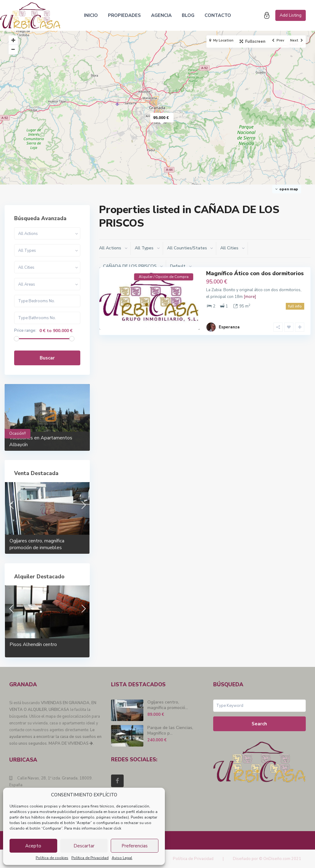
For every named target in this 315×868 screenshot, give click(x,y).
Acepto (33, 846)
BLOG (188, 15)
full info (295, 306)
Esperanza (229, 322)
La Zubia (170, 325)
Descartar (84, 846)
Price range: (25, 331)
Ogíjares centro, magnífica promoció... (168, 705)
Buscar (47, 358)
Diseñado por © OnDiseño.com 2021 (267, 859)
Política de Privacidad (90, 858)
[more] (250, 297)
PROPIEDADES (124, 15)
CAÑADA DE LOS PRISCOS (136, 325)
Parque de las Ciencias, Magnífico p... (170, 730)
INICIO (91, 15)
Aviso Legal (122, 858)
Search (259, 724)
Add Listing (291, 15)
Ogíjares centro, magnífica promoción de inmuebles (37, 544)
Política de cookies (52, 858)
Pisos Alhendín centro (33, 644)
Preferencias (135, 846)
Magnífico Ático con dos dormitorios (255, 273)
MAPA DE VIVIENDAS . (71, 743)
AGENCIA (161, 15)
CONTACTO (218, 15)
